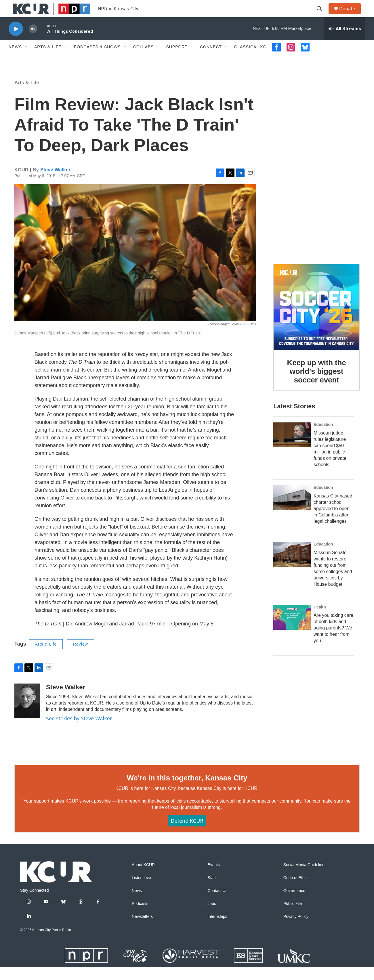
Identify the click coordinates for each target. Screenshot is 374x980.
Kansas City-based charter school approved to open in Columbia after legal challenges (333, 544)
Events (214, 878)
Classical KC (250, 60)
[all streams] (345, 42)
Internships (217, 930)
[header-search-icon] (322, 15)
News (15, 60)
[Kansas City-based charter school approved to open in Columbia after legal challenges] (292, 534)
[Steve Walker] (27, 714)
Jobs (212, 917)
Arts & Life (48, 60)
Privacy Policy (296, 930)
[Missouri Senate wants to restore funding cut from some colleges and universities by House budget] (292, 590)
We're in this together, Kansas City (187, 791)
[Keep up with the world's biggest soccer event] (316, 332)
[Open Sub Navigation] (26, 60)
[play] (16, 42)
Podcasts (140, 917)
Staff (212, 891)
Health (320, 643)
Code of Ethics (296, 891)
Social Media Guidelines (305, 878)
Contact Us (217, 904)
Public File (293, 917)
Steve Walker (55, 183)
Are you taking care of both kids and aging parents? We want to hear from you (333, 664)
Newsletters (142, 930)
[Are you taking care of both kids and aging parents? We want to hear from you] (292, 653)
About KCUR (143, 878)
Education (323, 460)
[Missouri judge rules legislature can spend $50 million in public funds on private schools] (292, 471)
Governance (294, 904)
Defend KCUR (187, 834)
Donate (351, 15)
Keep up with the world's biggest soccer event (317, 396)
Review (81, 657)
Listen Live (141, 891)
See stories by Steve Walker (79, 731)
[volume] (33, 42)
